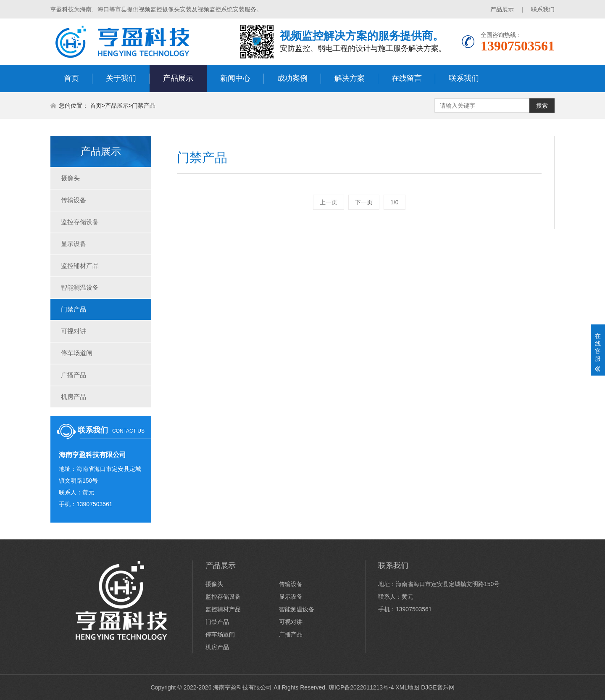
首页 (71, 78)
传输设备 (74, 200)
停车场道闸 (77, 353)
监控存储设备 (80, 222)
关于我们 (121, 78)
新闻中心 (235, 78)
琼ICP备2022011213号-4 (361, 687)
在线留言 (407, 78)
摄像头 (70, 178)
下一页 (364, 202)
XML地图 (407, 687)
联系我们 (543, 9)
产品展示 (502, 9)
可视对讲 (74, 331)
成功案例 (292, 78)
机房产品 (74, 397)
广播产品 (74, 375)
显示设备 (74, 244)
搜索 (542, 106)
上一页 (329, 202)
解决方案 (350, 78)
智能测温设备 (80, 287)
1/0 (394, 202)
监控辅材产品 (80, 265)
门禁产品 (144, 106)
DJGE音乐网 (438, 687)
